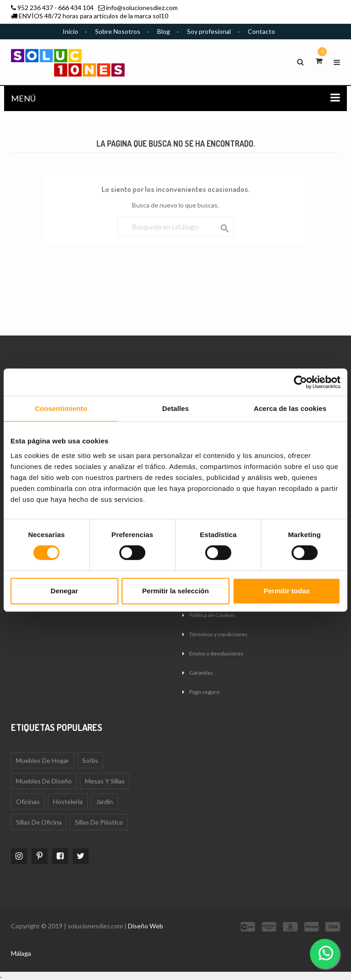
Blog (164, 31)
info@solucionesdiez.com (142, 8)
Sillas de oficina (39, 822)
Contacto (261, 31)
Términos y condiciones (218, 634)
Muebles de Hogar (43, 760)
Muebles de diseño (44, 781)
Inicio (70, 31)
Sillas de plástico (99, 822)
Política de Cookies (212, 615)
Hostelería (68, 802)
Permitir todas (287, 591)
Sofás (90, 760)
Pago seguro (204, 692)
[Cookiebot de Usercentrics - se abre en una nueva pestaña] (300, 382)
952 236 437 (35, 8)
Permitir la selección (175, 591)
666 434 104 (76, 8)
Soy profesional (209, 31)
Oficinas (28, 802)
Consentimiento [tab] (61, 408)
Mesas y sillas (105, 781)
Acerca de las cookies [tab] (290, 408)
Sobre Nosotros (118, 31)
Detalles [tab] (175, 408)
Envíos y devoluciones (216, 653)
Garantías (201, 673)
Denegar (64, 591)
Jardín (104, 802)
